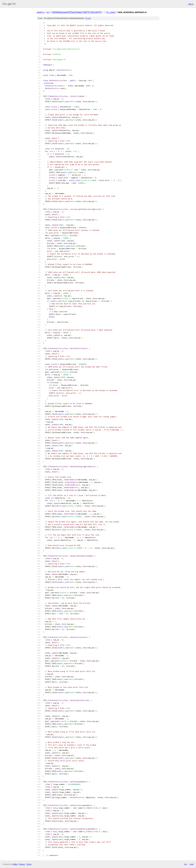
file (88, 18)
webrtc (41, 12)
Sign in (191, 4)
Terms (29, 864)
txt (185, 864)
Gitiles (15, 864)
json (191, 864)
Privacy (22, 864)
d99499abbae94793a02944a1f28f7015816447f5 (77, 12)
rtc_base (111, 12)
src (48, 12)
